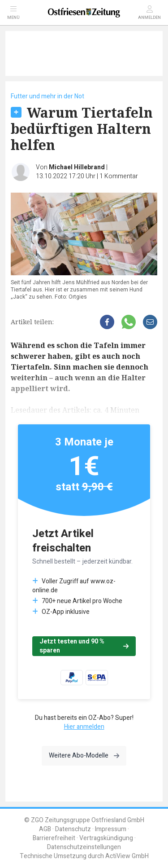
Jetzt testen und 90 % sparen (84, 646)
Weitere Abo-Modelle (84, 756)
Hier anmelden (84, 727)
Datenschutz (73, 829)
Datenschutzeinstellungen (84, 847)
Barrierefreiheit (54, 838)
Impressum (111, 829)
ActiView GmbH (127, 856)
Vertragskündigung (106, 838)
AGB (45, 829)
